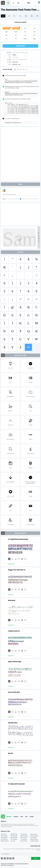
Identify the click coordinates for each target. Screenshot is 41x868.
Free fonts (3, 3)
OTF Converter (34, 834)
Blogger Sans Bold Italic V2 (17, 570)
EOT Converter (14, 836)
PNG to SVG (4, 834)
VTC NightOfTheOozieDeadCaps (18, 539)
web (16, 28)
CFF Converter (4, 839)
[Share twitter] (8, 858)
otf (25, 32)
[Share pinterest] (10, 858)
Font (19, 64)
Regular (14, 55)
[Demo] (14, 16)
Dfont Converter (34, 839)
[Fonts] (38, 16)
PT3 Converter (24, 838)
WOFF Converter (24, 836)
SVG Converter (4, 836)
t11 (16, 39)
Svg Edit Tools (14, 834)
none (35, 39)
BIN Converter (14, 838)
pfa (35, 32)
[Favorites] (8, 16)
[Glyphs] (20, 16)
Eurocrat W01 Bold (14, 692)
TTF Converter (24, 834)
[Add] (3, 16)
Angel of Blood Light (15, 662)
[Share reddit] (5, 858)
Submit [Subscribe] (36, 858)
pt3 (16, 35)
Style (22, 817)
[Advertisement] (21, 154)
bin (6, 35)
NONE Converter (5, 841)
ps (25, 35)
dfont (25, 39)
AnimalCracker (13, 723)
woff (6, 32)
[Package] (26, 16)
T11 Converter (24, 839)
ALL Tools (13, 841)
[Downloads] (16, 559)
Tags (26, 817)
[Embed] (22, 559)
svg (25, 28)
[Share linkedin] (13, 858)
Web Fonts (9, 817)
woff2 (16, 32)
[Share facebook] (2, 858)
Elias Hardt (15, 62)
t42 (6, 39)
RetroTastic (12, 600)
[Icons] (32, 16)
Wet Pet (11, 753)
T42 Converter (14, 839)
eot (35, 28)
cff (35, 35)
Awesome (15, 64)
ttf (6, 28)
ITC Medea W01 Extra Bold (16, 784)
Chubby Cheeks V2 (14, 631)
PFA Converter (4, 838)
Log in (29, 3)
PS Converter (33, 838)
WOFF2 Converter (34, 836)
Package (32, 817)
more (28, 347)
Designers (16, 817)
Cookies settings (34, 841)
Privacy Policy (24, 841)
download (21, 46)
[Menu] (18, 3)
